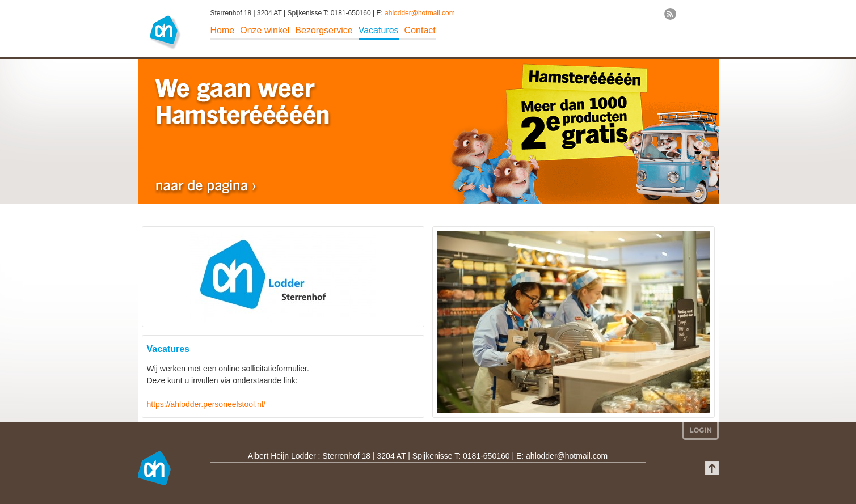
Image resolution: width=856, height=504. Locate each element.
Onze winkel (265, 30)
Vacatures (379, 30)
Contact (420, 30)
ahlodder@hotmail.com (420, 13)
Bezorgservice (324, 30)
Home (223, 30)
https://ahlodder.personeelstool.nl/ (206, 404)
